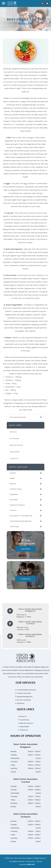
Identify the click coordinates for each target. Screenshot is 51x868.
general (13, 473)
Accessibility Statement (17, 861)
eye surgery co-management (21, 516)
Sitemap (39, 861)
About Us (13, 432)
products (13, 510)
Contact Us (14, 458)
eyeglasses (14, 494)
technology (14, 526)
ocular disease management (21, 521)
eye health (14, 500)
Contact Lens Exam (24, 693)
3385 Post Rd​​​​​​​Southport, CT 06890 (24, 641)
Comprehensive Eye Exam (26, 690)
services (13, 484)
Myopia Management (25, 697)
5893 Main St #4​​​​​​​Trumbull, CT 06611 (23, 628)
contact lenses (16, 489)
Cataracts (21, 703)
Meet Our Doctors (16, 445)
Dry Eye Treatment (24, 700)
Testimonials (15, 452)
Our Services (14, 438)
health (12, 478)
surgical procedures (17, 505)
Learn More (26, 549)
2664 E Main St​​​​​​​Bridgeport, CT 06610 (24, 616)
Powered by (27, 865)
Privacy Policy (31, 861)
